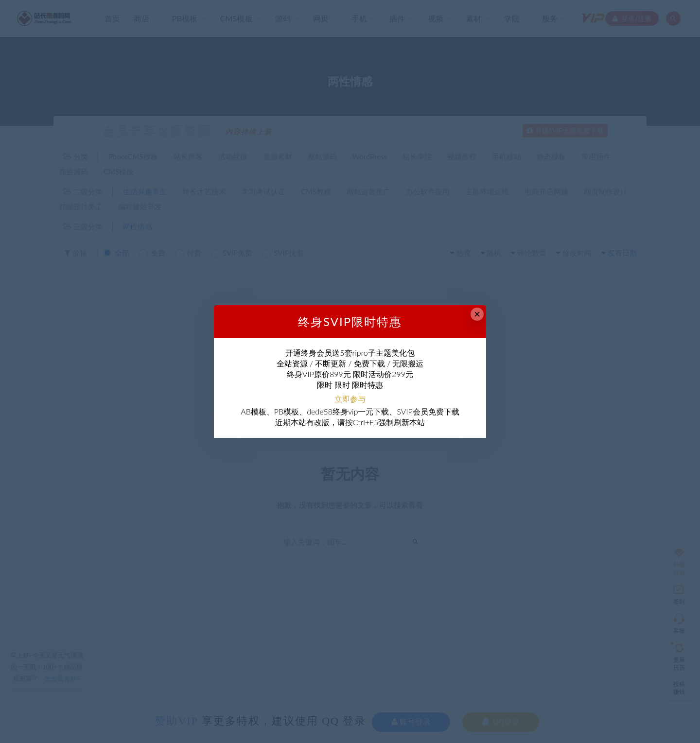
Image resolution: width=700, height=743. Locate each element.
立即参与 (350, 399)
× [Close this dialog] (477, 314)
